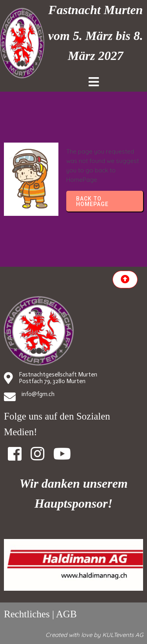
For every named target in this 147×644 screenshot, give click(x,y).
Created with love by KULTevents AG (94, 635)
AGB (66, 614)
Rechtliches (27, 614)
